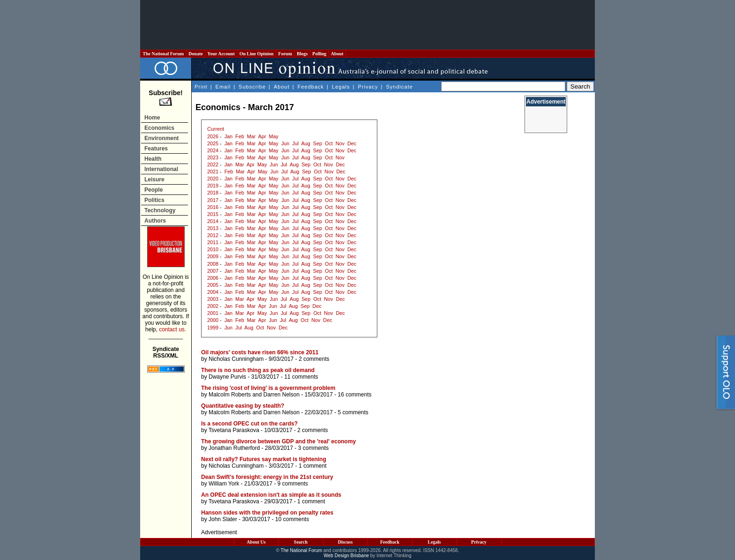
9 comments (293, 484)
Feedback (311, 87)
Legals (341, 87)
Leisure (154, 179)
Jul (295, 143)
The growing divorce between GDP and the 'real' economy (278, 441)
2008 (213, 264)
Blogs (302, 54)
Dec (352, 143)
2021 (213, 172)
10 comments (292, 519)
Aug (306, 143)
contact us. (172, 329)
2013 (213, 228)
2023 (213, 157)
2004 (213, 292)
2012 (213, 235)
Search (301, 542)
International (161, 169)
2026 (213, 136)
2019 (213, 186)
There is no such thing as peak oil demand (258, 370)
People (154, 190)
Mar (251, 136)
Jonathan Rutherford (234, 448)
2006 (213, 278)
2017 (213, 200)
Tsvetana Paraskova (234, 430)
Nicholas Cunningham (236, 359)
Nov (340, 143)
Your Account (221, 54)
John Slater (223, 519)
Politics (154, 200)
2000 (213, 320)
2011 (213, 242)
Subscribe (252, 87)
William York (224, 484)
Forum (285, 54)
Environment (161, 138)
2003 (213, 299)
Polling (319, 54)
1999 (213, 328)
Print (201, 87)
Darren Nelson (281, 395)
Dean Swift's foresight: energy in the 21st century (267, 477)
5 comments (353, 412)
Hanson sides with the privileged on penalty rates (267, 513)
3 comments (313, 448)
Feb (240, 136)
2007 (213, 271)
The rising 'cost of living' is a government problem (268, 388)
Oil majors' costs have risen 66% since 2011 (260, 352)
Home (152, 118)
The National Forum (163, 54)
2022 (213, 164)
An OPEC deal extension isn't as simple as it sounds (271, 495)
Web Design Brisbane (347, 556)
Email (223, 87)
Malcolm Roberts (230, 395)
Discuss (345, 542)
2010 (213, 249)
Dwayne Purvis (227, 377)
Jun (285, 143)
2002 (213, 306)
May (274, 136)
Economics (159, 128)
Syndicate (400, 87)
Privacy (368, 87)
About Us (256, 542)
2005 (213, 285)
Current (216, 129)
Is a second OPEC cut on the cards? (249, 424)
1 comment (312, 466)
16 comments (355, 395)
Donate (196, 54)
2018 (213, 193)
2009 (213, 256)
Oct (329, 143)
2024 (213, 150)
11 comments (301, 377)
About (337, 54)
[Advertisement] (367, 25)
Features (156, 149)
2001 (213, 313)
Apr (262, 136)
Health (153, 159)
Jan (229, 136)
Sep (318, 143)
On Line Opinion (256, 54)
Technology (160, 210)
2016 (213, 207)
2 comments (314, 359)
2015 (213, 214)
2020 (213, 179)
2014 (213, 221)
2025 (213, 143)
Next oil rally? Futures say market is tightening (264, 459)
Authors (155, 221)
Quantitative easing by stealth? (243, 406)
